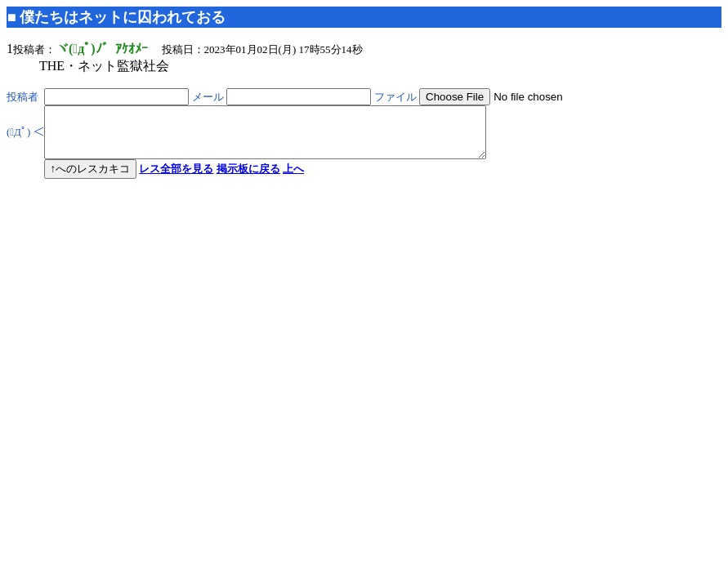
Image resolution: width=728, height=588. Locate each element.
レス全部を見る (176, 178)
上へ (293, 178)
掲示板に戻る (248, 178)
